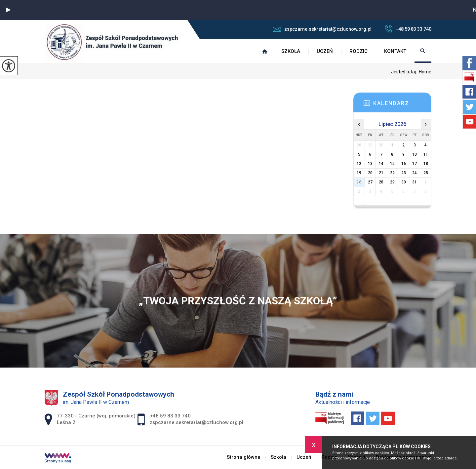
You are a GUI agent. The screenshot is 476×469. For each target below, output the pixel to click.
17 (415, 164)
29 (392, 182)
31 (415, 182)
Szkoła (291, 51)
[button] (8, 10)
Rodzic (358, 51)
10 (415, 154)
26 (359, 182)
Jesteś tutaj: (405, 72)
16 (404, 164)
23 (404, 173)
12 (359, 164)
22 (392, 173)
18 (426, 164)
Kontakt (395, 51)
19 (359, 173)
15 (392, 164)
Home (425, 72)
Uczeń (325, 51)
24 (415, 173)
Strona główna (265, 51)
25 (426, 173)
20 (370, 173)
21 (381, 173)
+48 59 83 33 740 (408, 29)
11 (426, 154)
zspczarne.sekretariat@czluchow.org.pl (322, 29)
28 (381, 182)
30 (404, 182)
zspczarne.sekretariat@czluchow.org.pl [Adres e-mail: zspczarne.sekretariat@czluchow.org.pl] (197, 422)
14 (381, 164)
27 (370, 182)
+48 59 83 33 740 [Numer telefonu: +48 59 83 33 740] (170, 416)
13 (370, 164)
